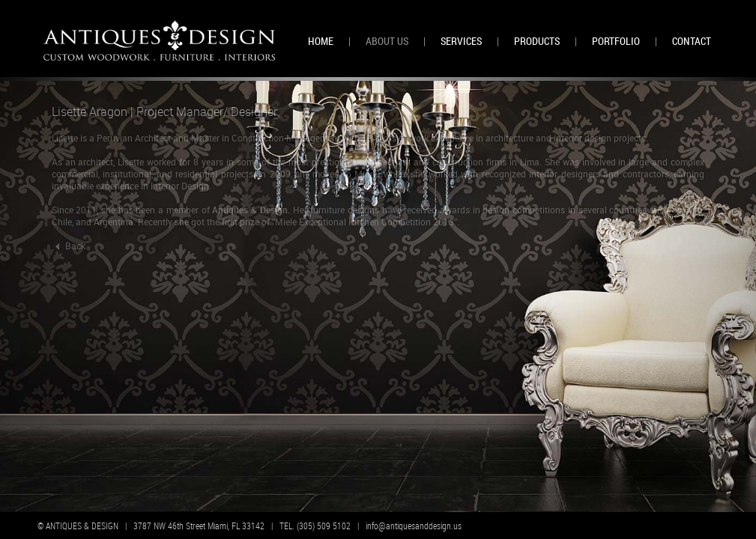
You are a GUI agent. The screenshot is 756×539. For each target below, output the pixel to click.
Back (69, 246)
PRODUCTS (537, 41)
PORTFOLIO (616, 41)
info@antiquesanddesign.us (414, 526)
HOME (321, 41)
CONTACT (692, 41)
